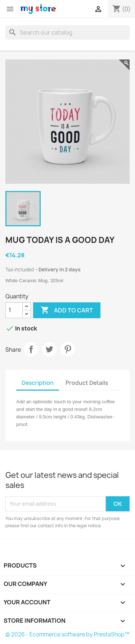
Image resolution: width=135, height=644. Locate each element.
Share (31, 349)
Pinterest (68, 349)
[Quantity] (14, 310)
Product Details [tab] (87, 383)
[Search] (67, 32)
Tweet (49, 349)
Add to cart (67, 310)
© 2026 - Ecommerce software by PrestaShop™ (67, 634)
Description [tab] (38, 383)
